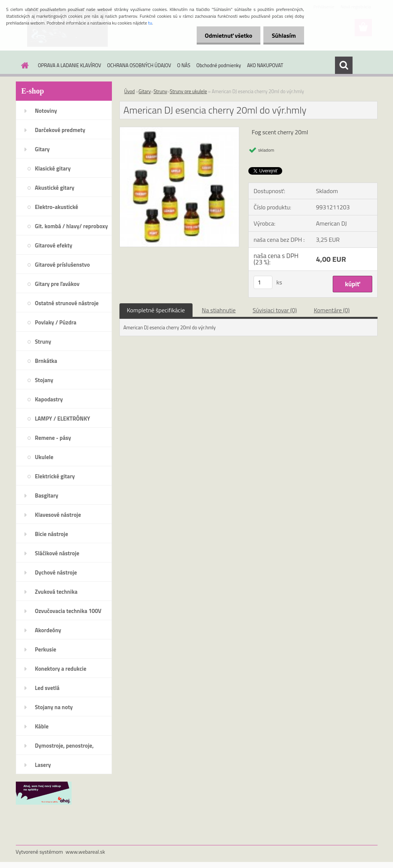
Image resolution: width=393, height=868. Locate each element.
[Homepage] (24, 65)
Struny (43, 342)
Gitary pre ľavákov (57, 284)
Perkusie (46, 649)
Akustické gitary (55, 188)
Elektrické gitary (55, 476)
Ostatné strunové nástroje (67, 303)
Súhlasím (283, 35)
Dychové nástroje (56, 572)
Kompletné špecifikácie (156, 310)
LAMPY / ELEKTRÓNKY (63, 419)
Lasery (43, 765)
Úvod (130, 91)
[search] (344, 65)
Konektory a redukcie (61, 669)
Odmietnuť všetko (225, 35)
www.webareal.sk (85, 852)
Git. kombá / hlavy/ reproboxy (72, 226)
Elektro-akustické (57, 207)
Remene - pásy (53, 438)
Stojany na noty (54, 707)
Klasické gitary (53, 168)
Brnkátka (46, 361)
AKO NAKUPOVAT (265, 65)
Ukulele (44, 457)
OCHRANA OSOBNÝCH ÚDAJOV (139, 65)
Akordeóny (48, 630)
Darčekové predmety (60, 130)
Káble (42, 726)
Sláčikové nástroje (57, 553)
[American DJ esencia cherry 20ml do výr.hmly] (180, 130)
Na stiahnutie (219, 310)
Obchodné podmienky (219, 65)
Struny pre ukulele (188, 91)
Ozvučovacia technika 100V (68, 611)
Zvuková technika (56, 592)
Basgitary (47, 495)
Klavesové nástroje (58, 515)
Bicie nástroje (52, 534)
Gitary (42, 149)
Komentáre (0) (332, 310)
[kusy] (263, 282)
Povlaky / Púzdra (56, 322)
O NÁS (184, 65)
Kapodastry (49, 399)
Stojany (44, 380)
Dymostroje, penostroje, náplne (64, 748)
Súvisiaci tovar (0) (274, 310)
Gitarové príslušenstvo (63, 265)
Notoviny (46, 111)
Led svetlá (47, 688)
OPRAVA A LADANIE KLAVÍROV (70, 65)
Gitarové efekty (54, 245)
